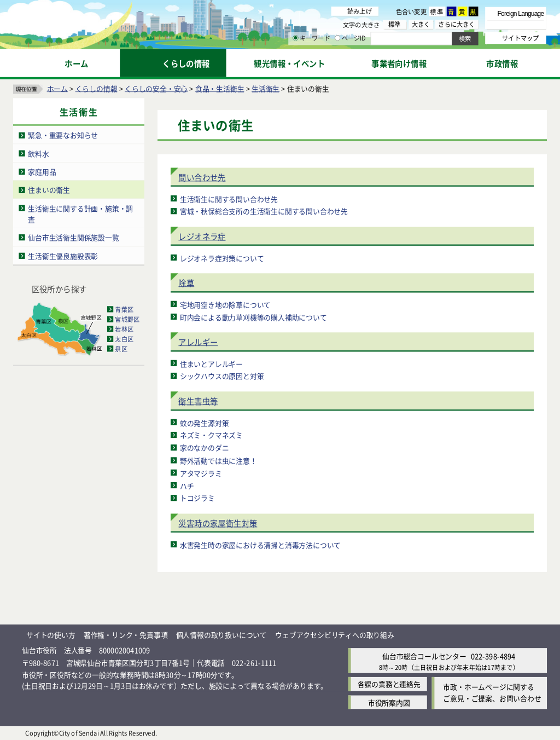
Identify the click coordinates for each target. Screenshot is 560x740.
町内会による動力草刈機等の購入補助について (253, 317)
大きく (421, 24)
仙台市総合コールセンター (424, 656)
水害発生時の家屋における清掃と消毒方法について (260, 544)
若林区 (124, 329)
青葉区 (124, 309)
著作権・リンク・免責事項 (126, 635)
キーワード (311, 38)
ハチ (187, 485)
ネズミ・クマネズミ (211, 435)
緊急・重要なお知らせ (63, 135)
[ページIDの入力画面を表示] (337, 38)
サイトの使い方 (51, 635)
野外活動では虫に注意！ (218, 460)
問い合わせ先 (202, 177)
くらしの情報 (97, 88)
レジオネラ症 (202, 236)
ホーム (57, 88)
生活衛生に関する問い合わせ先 (229, 198)
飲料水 (38, 153)
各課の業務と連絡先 (389, 684)
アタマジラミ (201, 473)
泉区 (121, 349)
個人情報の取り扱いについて (221, 635)
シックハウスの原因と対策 (222, 376)
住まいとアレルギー (211, 363)
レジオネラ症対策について (222, 258)
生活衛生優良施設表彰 (63, 255)
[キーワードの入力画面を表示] (295, 38)
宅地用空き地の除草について (225, 304)
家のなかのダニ (205, 447)
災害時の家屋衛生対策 (218, 523)
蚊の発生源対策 (205, 422)
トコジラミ (197, 498)
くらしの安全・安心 (156, 88)
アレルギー (198, 342)
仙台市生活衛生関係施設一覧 (73, 237)
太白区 (124, 339)
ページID (351, 38)
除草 (186, 283)
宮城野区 (127, 319)
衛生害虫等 (198, 401)
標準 (437, 11)
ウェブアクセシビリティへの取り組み (335, 635)
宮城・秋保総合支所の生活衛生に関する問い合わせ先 (264, 211)
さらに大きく (456, 24)
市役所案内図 (389, 702)
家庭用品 (42, 172)
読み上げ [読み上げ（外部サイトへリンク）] (360, 11)
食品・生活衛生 (220, 88)
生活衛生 (266, 88)
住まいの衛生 (49, 190)
